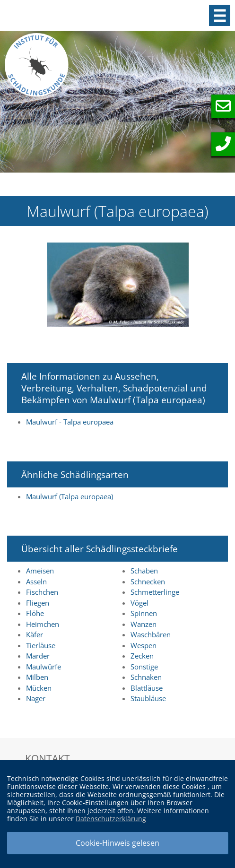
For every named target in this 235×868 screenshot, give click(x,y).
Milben (37, 677)
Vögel (139, 603)
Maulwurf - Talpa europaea (70, 422)
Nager (36, 698)
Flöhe (35, 613)
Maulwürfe (44, 667)
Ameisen (40, 571)
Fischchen (42, 592)
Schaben (144, 571)
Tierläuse (41, 645)
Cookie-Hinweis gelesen (117, 843)
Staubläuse (148, 698)
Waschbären (151, 634)
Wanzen (144, 624)
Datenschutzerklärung (111, 819)
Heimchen (43, 624)
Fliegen (38, 603)
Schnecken (148, 582)
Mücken (39, 688)
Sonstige (144, 667)
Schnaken (146, 677)
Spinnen (144, 613)
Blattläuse (147, 688)
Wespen (144, 645)
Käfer (35, 634)
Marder (38, 656)
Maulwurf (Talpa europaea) (70, 496)
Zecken (142, 656)
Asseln (36, 582)
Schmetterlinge (155, 592)
